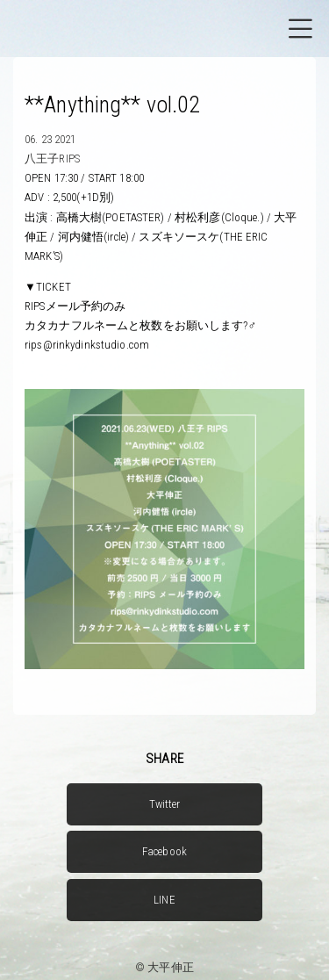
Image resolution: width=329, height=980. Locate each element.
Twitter (165, 804)
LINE (164, 900)
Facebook (164, 851)
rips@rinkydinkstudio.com (87, 345)
